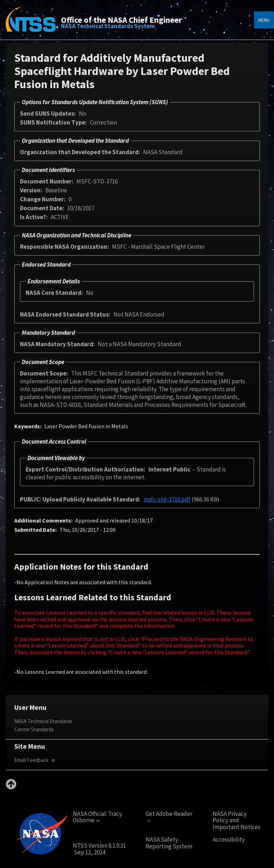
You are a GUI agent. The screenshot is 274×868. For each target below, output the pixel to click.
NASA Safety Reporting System (169, 843)
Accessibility (229, 840)
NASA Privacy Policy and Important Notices (237, 821)
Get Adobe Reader (169, 817)
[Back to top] (11, 787)
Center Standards (34, 729)
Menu (264, 20)
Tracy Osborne (97, 817)
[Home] (31, 24)
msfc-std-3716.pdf (167, 499)
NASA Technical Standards (43, 721)
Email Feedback (35, 760)
